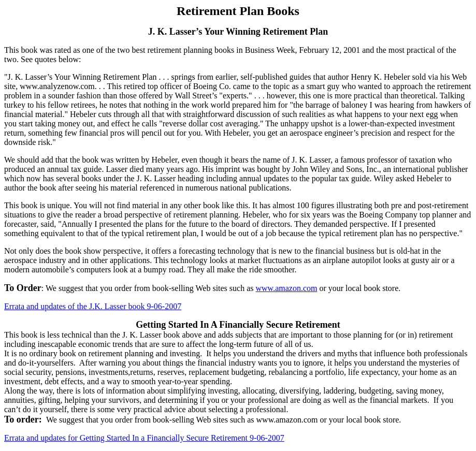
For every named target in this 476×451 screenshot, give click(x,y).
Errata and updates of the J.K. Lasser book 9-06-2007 (93, 306)
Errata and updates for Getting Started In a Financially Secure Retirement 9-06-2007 (144, 438)
